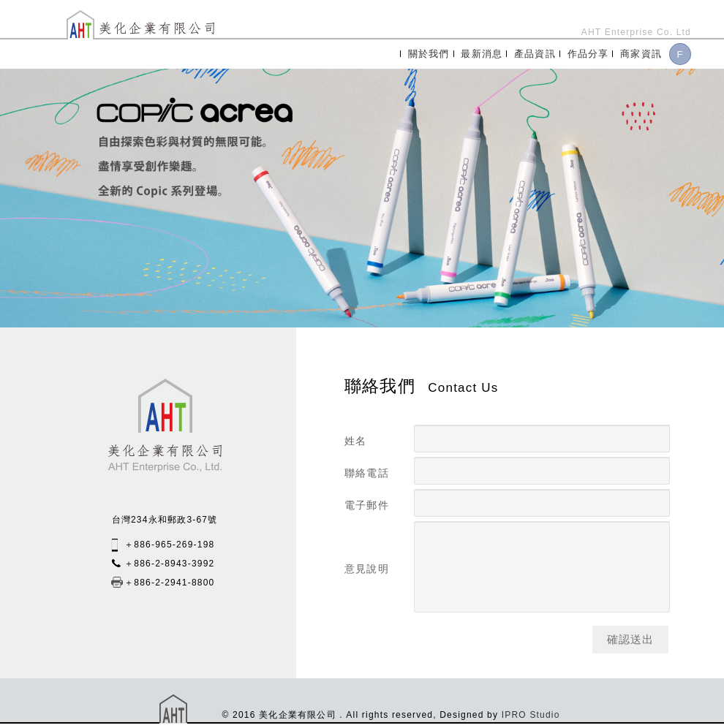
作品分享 (588, 54)
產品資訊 (535, 54)
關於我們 (429, 54)
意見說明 (367, 569)
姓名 (355, 441)
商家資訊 (641, 54)
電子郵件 (367, 505)
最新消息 (482, 54)
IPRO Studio (531, 715)
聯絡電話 (367, 473)
